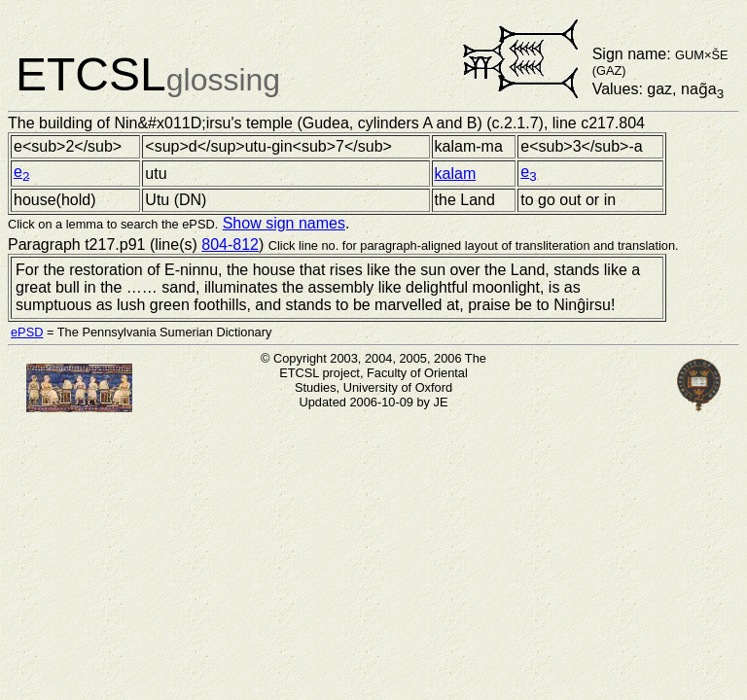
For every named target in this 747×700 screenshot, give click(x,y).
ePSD (27, 332)
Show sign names (284, 223)
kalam (456, 174)
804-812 (230, 245)
